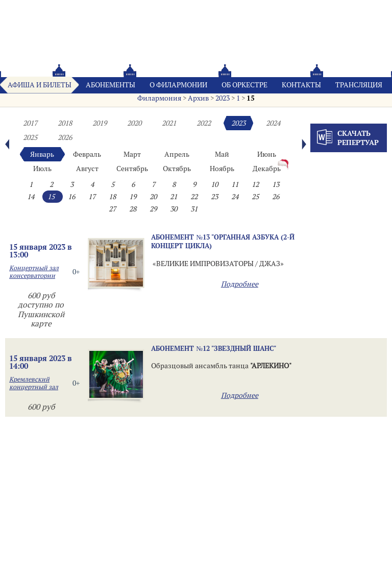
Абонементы (111, 85)
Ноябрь (222, 169)
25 (255, 197)
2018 (65, 123)
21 (174, 197)
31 (194, 209)
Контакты (301, 85)
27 (112, 209)
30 (174, 209)
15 (251, 98)
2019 (100, 123)
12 (255, 184)
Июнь (267, 154)
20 (153, 197)
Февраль (87, 154)
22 (194, 197)
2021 (169, 123)
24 (235, 197)
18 (112, 197)
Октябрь (177, 169)
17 (92, 197)
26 (276, 197)
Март (132, 154)
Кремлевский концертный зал (34, 383)
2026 (65, 137)
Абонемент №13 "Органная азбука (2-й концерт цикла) (223, 241)
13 (276, 184)
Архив (198, 98)
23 (214, 197)
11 (235, 184)
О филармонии (178, 85)
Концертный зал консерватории (34, 272)
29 (153, 209)
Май (222, 154)
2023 (223, 98)
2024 (273, 123)
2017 (30, 123)
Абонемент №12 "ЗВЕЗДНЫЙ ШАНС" (214, 348)
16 (71, 197)
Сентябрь (132, 169)
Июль (42, 169)
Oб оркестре (244, 85)
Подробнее (240, 284)
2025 (30, 137)
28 (133, 209)
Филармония (159, 98)
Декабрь (267, 169)
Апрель (177, 154)
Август (87, 169)
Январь (42, 154)
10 (214, 184)
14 (31, 197)
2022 (204, 123)
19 (133, 197)
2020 (134, 123)
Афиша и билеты (40, 85)
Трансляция (359, 85)
